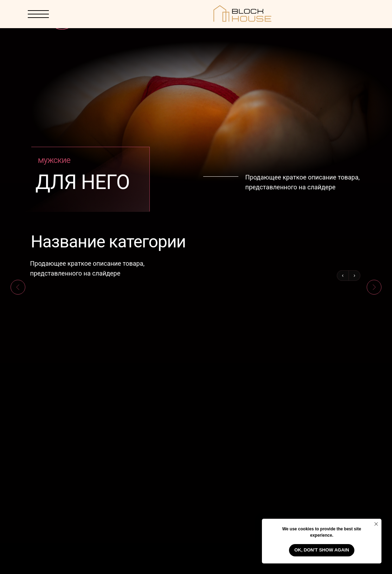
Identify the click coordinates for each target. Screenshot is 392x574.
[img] (347, 14)
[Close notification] (376, 524)
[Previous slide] (18, 287)
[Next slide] (374, 287)
